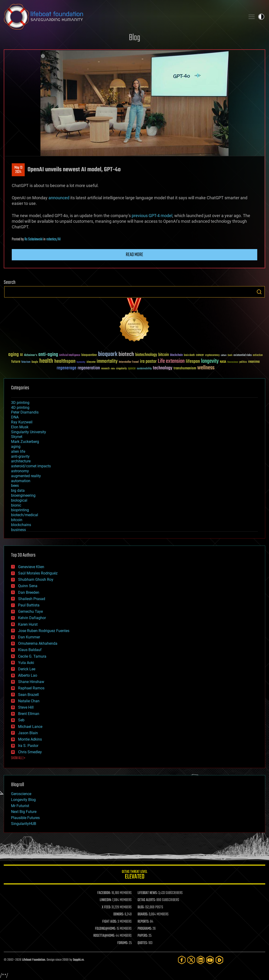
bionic (16, 505)
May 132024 (18, 170)
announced (59, 198)
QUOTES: (143, 943)
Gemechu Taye (30, 611)
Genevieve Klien (31, 567)
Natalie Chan (29, 701)
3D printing (20, 403)
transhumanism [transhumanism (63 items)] (185, 368)
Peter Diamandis (25, 412)
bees (15, 486)
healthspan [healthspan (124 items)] (65, 361)
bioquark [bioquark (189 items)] (108, 354)
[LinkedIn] (201, 960)
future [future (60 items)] (16, 362)
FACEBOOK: (104, 893)
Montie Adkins (30, 739)
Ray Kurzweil (22, 422)
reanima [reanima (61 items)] (254, 362)
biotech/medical (25, 515)
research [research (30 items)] (105, 369)
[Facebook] (182, 960)
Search (259, 292)
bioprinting (20, 510)
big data (18, 490)
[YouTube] (210, 960)
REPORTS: (143, 922)
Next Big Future (24, 812)
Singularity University (29, 432)
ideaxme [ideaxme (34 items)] (91, 362)
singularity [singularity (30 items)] (121, 369)
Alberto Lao (28, 675)
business (18, 530)
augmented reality (26, 476)
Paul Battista (29, 605)
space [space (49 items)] (132, 368)
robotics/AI (53, 239)
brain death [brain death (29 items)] (189, 355)
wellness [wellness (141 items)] (206, 368)
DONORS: (119, 914)
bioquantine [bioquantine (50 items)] (89, 355)
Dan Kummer (29, 637)
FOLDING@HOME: (105, 929)
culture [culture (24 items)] (224, 355)
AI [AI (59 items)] (21, 355)
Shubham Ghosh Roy (36, 580)
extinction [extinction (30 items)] (258, 355)
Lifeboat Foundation (34, 960)
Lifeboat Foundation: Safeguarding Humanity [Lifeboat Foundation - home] (123, 17)
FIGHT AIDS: (110, 922)
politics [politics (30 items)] (243, 362)
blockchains (21, 525)
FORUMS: (123, 943)
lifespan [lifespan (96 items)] (193, 361)
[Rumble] (219, 960)
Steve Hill (26, 707)
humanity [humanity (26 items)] (81, 362)
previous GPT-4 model (152, 216)
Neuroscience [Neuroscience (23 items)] (233, 362)
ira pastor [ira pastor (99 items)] (148, 361)
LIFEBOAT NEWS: (148, 893)
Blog (134, 38)
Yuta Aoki (26, 663)
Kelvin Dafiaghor (32, 618)
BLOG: (141, 907)
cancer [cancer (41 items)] (200, 355)
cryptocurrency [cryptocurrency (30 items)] (212, 355)
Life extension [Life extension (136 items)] (171, 361)
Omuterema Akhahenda (38, 643)
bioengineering (23, 495)
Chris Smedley (30, 752)
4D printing (20, 408)
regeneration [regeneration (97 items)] (89, 368)
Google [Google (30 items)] (35, 362)
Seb (21, 720)
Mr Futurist (20, 806)
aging (16, 447)
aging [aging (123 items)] (14, 355)
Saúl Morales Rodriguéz (38, 573)
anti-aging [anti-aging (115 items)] (48, 355)
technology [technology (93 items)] (163, 368)
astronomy (20, 471)
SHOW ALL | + (18, 758)
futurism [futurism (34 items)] (26, 362)
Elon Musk (20, 427)
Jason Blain (28, 733)
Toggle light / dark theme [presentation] (261, 17)
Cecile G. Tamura (32, 656)
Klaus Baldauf (30, 650)
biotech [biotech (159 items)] (126, 354)
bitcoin (17, 520)
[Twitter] (191, 960)
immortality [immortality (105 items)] (107, 361)
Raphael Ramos (31, 688)
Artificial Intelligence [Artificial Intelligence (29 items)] (70, 355)
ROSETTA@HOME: (104, 936)
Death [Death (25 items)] (230, 355)
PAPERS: (143, 936)
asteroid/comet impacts (31, 466)
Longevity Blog (23, 800)
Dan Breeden (29, 592)
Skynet (17, 437)
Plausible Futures (25, 818)
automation (21, 481)
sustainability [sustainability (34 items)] (144, 369)
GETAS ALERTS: (147, 900)
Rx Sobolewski (34, 239)
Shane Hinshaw (31, 682)
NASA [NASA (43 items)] (223, 362)
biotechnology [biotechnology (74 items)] (146, 355)
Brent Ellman (29, 714)
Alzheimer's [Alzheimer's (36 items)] (31, 355)
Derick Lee (27, 669)
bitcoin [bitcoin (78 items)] (164, 355)
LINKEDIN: (106, 900)
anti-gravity (20, 456)
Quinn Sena (28, 586)
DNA (15, 417)
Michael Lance (30, 727)
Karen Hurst (28, 624)
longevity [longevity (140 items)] (210, 361)
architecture (21, 461)
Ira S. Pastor (28, 746)
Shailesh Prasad (32, 599)
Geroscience (21, 794)
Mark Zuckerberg (25, 442)
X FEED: (106, 907)
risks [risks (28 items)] (113, 369)
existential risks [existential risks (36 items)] (243, 355)
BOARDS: (143, 914)
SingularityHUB (24, 824)
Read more (134, 255)
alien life (18, 451)
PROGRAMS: (145, 929)
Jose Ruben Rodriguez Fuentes (44, 631)
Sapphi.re (78, 960)
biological (19, 500)
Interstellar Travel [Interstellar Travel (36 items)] (129, 362)
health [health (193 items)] (46, 361)
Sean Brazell (28, 695)
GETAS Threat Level (134, 875)
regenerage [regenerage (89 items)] (67, 368)
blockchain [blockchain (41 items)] (176, 355)
